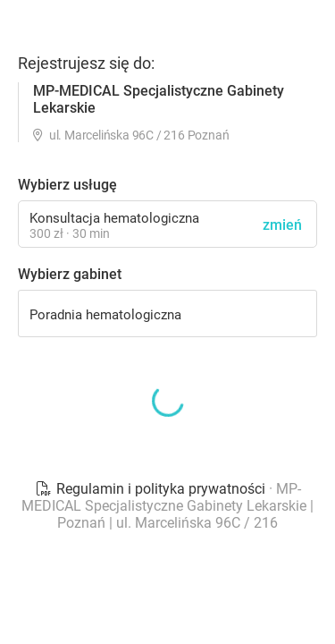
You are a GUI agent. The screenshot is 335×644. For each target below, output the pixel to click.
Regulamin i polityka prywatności (152, 489)
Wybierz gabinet (70, 274)
